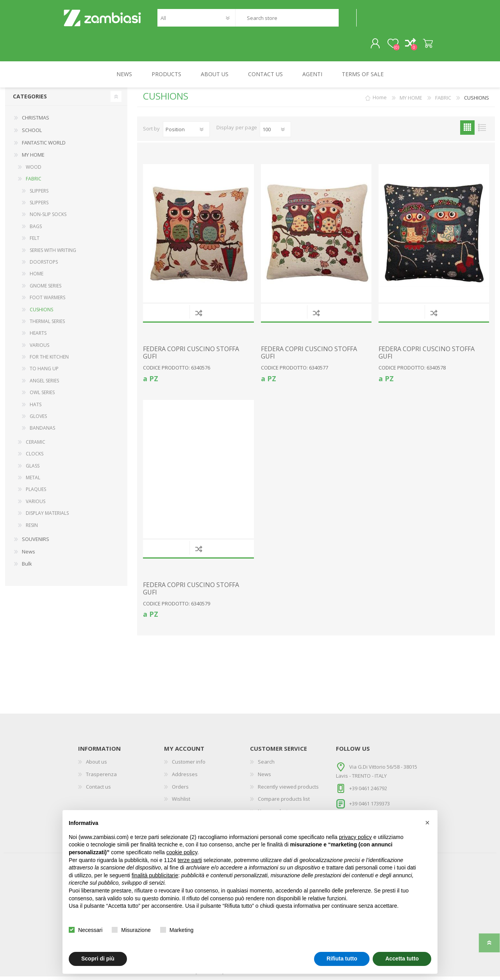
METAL (33, 481)
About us (96, 766)
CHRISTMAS (36, 121)
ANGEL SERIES (44, 384)
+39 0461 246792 (368, 792)
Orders (180, 790)
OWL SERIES (42, 396)
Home (380, 101)
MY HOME (33, 158)
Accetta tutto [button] (402, 959)
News (29, 555)
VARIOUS (39, 349)
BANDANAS (42, 432)
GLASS (33, 469)
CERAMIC (36, 445)
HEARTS (38, 336)
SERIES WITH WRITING (53, 254)
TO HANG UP (44, 372)
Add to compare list (199, 316)
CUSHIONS (41, 313)
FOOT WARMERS (47, 301)
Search (347, 20)
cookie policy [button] (182, 852)
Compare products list (284, 802)
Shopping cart (423, 46)
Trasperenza (101, 778)
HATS (36, 408)
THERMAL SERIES (47, 325)
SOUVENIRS (36, 543)
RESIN (32, 529)
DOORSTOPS (44, 265)
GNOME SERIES (46, 289)
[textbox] (287, 20)
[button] (427, 823)
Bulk (27, 567)
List (482, 131)
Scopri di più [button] (98, 959)
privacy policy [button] (355, 837)
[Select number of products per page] (275, 133)
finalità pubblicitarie (155, 875)
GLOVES (38, 420)
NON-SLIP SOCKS (48, 218)
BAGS (36, 230)
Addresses (185, 778)
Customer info (189, 766)
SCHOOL (32, 134)
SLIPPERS (39, 194)
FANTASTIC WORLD (44, 146)
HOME (37, 277)
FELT (35, 242)
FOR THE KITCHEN (49, 360)
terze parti (190, 860)
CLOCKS (35, 457)
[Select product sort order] (186, 133)
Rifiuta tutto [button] (342, 959)
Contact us (98, 790)
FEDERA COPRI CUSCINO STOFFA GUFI (191, 356)
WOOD (34, 170)
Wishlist (181, 802)
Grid (467, 131)
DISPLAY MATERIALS (47, 517)
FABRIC (34, 182)
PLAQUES (36, 493)
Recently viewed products (288, 790)
